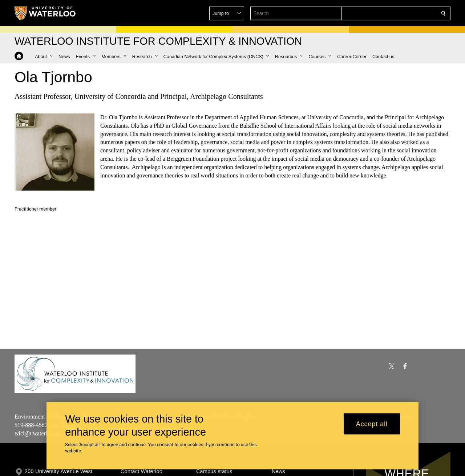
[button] (391, 13)
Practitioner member (35, 209)
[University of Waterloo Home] (45, 13)
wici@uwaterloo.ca (37, 433)
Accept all (372, 424)
